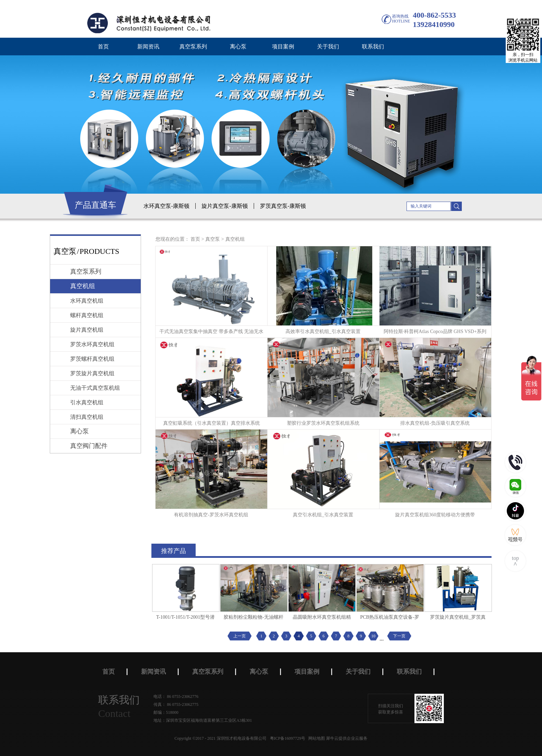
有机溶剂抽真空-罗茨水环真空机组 (211, 515)
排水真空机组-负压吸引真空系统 (435, 423)
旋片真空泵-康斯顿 (225, 206)
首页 (103, 47)
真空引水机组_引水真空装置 (323, 515)
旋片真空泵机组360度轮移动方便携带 (435, 515)
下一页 (399, 636)
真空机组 (235, 239)
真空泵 (213, 239)
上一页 (240, 636)
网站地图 (316, 738)
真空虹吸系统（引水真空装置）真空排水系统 (212, 423)
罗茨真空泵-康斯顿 (283, 206)
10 (373, 636)
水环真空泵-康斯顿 (166, 206)
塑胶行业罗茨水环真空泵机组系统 (323, 423)
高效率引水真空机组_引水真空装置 (323, 331)
